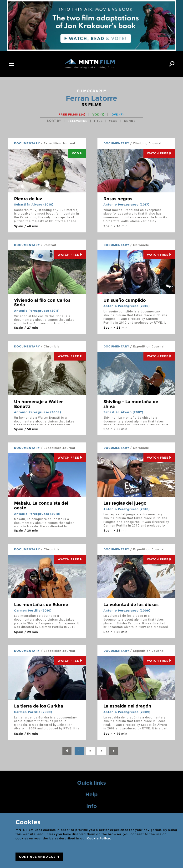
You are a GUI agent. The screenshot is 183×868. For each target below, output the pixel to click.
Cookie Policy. (99, 838)
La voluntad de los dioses (131, 605)
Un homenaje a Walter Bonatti (38, 404)
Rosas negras (118, 199)
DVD (118, 114)
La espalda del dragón (127, 706)
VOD (98, 114)
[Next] (114, 751)
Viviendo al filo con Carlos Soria (42, 303)
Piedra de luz (28, 199)
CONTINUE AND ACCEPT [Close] (39, 857)
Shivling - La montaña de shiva (131, 404)
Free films (72, 114)
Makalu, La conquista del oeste (41, 506)
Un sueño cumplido (125, 300)
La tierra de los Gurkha (39, 706)
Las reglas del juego (125, 503)
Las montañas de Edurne (41, 605)
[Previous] (67, 751)
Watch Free (159, 153)
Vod (77, 153)
